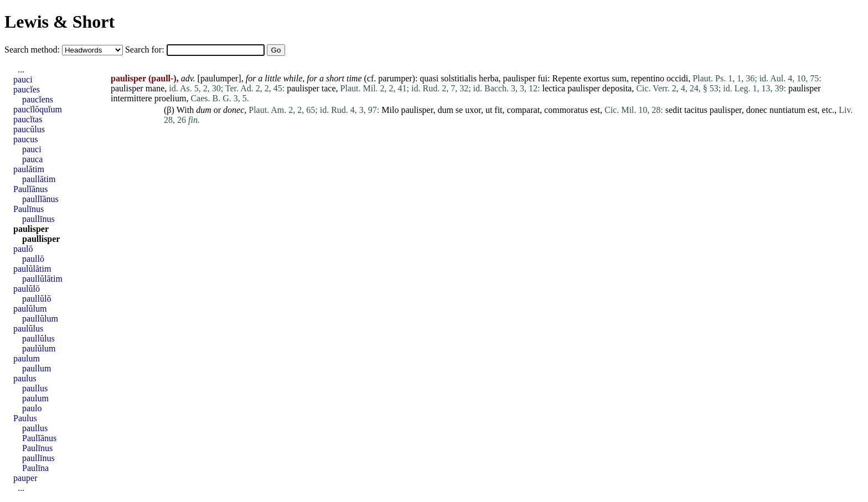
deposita (617, 88)
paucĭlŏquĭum (38, 109)
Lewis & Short (60, 22)
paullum (37, 368)
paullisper (41, 239)
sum (619, 78)
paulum (27, 358)
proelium (170, 98)
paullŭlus (38, 338)
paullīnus (38, 219)
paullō (33, 259)
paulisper (520, 78)
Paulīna (35, 468)
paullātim (39, 179)
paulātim (29, 169)
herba (489, 78)
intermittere (131, 98)
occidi (677, 78)
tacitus (696, 110)
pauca (32, 159)
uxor (473, 110)
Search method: (33, 50)
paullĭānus (40, 199)
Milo (390, 110)
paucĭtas (28, 119)
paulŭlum (30, 309)
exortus (596, 78)
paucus (25, 139)
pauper (25, 478)
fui (542, 78)
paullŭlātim (42, 279)
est (595, 110)
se (459, 110)
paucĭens (38, 99)
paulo (32, 408)
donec (234, 110)
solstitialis (459, 78)
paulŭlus (28, 328)
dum (204, 110)
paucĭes (27, 89)
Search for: (146, 50)
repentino (648, 78)
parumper (395, 78)
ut (489, 110)
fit (498, 110)
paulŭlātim (32, 269)
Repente (566, 78)
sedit (674, 110)
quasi (429, 78)
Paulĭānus (30, 189)
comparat (524, 110)
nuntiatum (787, 110)
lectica (554, 88)
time (354, 78)
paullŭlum (40, 319)
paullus (35, 388)
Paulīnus (29, 209)
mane (155, 88)
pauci (23, 79)
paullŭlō (37, 299)
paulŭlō (27, 289)
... (21, 69)
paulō (23, 249)
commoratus (566, 110)
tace (329, 88)
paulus (25, 378)
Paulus (25, 418)
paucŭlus (29, 129)
